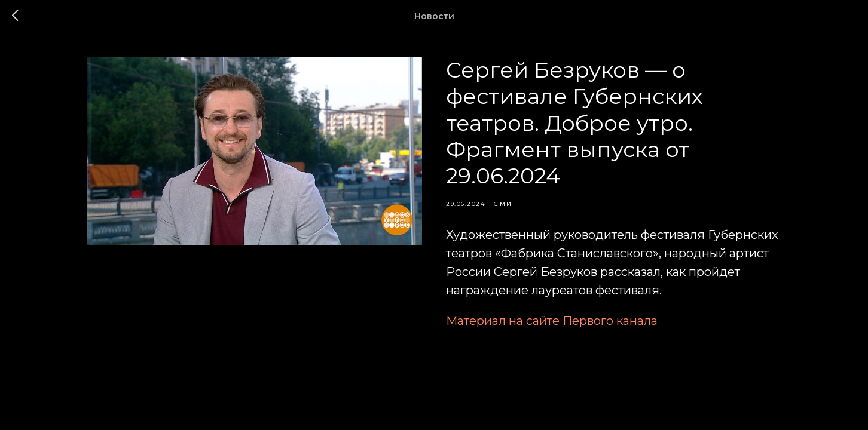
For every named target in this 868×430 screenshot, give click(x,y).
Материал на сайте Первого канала (552, 321)
